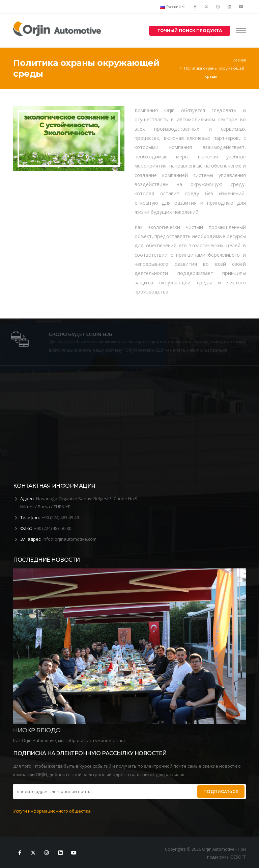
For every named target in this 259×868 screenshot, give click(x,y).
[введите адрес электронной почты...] (105, 792)
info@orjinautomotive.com (69, 539)
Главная (239, 60)
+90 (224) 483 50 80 (53, 528)
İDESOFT (238, 857)
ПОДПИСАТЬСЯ (221, 792)
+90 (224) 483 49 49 (60, 517)
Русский (172, 7)
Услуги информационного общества (52, 811)
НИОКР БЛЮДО (37, 730)
